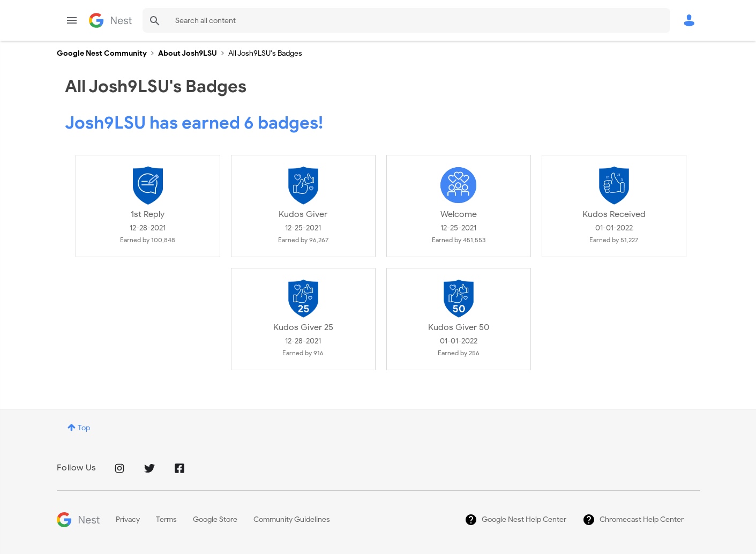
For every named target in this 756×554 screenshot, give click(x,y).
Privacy (128, 519)
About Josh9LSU (188, 53)
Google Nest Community (110, 20)
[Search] (406, 20)
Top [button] (84, 428)
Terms (166, 519)
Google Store (215, 519)
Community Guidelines (292, 519)
